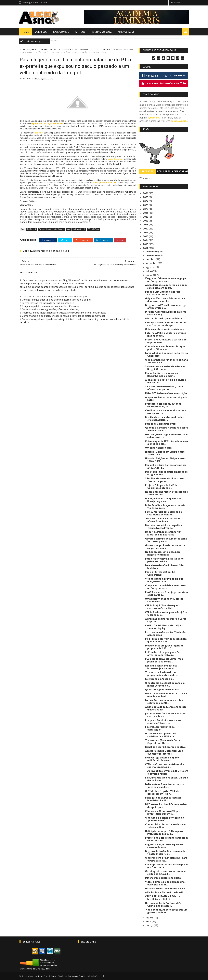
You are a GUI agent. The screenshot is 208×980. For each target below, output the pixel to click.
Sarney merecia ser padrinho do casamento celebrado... (164, 513)
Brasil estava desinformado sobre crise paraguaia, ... (165, 419)
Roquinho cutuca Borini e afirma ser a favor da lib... (167, 467)
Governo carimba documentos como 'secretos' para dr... (166, 540)
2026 (146, 194)
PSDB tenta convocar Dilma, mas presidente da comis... (164, 661)
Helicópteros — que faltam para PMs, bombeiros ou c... (164, 833)
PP (93, 50)
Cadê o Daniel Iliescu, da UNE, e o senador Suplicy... (164, 627)
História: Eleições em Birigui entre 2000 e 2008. (165, 453)
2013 (146, 244)
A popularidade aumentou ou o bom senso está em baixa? (166, 287)
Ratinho (40, 133)
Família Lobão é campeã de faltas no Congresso (167, 355)
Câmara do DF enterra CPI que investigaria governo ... (163, 813)
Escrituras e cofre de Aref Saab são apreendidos (165, 634)
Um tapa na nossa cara (159, 448)
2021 (146, 213)
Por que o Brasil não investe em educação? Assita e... (164, 722)
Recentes (148, 172)
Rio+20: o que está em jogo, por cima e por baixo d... (167, 594)
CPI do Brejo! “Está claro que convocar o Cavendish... (162, 607)
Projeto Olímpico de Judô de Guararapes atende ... (161, 487)
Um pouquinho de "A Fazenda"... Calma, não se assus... (164, 905)
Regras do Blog (102, 32)
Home (26, 32)
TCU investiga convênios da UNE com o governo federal (167, 773)
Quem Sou (42, 32)
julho (149, 271)
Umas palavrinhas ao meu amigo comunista (164, 600)
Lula (75, 50)
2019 (146, 221)
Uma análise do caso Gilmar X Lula (165, 889)
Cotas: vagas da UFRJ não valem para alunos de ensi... (167, 443)
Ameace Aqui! (127, 32)
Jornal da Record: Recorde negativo (166, 747)
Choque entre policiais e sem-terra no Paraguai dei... (166, 587)
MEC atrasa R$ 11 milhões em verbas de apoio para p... (166, 806)
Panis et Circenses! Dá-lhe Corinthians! (160, 574)
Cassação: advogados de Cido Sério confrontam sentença (166, 324)
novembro (152, 256)
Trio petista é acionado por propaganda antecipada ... (161, 674)
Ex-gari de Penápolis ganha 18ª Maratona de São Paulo (163, 534)
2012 (146, 248)
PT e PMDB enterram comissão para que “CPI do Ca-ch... (166, 640)
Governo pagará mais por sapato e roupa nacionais (165, 547)
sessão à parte (179, 121)
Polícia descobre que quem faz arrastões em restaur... (163, 654)
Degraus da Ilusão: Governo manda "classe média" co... (165, 853)
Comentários (180, 172)
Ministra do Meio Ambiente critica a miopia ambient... (166, 695)
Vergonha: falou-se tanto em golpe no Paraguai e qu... (166, 280)
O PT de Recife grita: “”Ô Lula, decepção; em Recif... (163, 793)
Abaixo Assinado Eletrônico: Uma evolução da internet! (164, 752)
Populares (164, 172)
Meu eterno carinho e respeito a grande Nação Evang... (164, 527)
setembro (152, 263)
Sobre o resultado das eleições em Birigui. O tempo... (165, 368)
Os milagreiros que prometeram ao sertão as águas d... (166, 873)
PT (98, 50)
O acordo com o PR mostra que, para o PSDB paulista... (166, 859)
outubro (151, 260)
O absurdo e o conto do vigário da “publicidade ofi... (165, 819)
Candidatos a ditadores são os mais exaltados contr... (166, 412)
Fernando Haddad (49, 50)
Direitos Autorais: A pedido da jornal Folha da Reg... (166, 313)
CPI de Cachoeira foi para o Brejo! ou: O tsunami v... (167, 614)
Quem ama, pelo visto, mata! (162, 690)
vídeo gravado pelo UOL (103, 183)
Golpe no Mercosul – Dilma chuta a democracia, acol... (165, 300)
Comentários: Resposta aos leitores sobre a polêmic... (166, 826)
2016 (146, 233)
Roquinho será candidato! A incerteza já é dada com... (161, 667)
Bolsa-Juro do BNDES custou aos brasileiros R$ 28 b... (163, 799)
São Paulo (106, 50)
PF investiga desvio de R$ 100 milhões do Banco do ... (162, 759)
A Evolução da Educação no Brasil (164, 893)
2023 (146, 205)
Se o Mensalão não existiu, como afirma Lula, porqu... (164, 388)
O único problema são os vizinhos (165, 329)
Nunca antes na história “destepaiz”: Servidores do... (167, 493)
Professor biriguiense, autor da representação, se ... (163, 405)
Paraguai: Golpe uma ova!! (161, 424)
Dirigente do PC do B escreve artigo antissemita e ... (166, 307)
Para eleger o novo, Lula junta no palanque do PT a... (165, 560)
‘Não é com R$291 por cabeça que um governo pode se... (166, 911)
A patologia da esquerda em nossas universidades (166, 709)
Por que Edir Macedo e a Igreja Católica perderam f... (163, 293)
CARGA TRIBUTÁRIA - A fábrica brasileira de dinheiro (163, 898)
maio (149, 918)
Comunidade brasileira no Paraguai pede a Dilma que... (166, 348)
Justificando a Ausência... (160, 679)
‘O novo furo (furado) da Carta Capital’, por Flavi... (163, 742)
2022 (146, 209)
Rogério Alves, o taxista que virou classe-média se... (165, 846)
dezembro (152, 252)
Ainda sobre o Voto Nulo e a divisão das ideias (166, 381)
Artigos (81, 32)
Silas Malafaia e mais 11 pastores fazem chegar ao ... (165, 480)
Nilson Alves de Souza (48, 976)
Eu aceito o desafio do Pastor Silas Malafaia (165, 567)
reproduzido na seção (54, 124)
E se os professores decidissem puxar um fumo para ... (167, 866)
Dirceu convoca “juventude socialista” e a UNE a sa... (161, 735)
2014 (146, 241)
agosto (150, 267)
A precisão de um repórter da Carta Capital (166, 620)
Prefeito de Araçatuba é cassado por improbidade (166, 341)
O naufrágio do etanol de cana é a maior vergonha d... (165, 685)
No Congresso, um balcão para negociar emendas (163, 554)
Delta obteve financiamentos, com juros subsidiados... (165, 786)
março (150, 926)
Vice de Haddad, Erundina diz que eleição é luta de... (164, 580)
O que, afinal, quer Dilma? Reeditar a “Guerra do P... (167, 361)
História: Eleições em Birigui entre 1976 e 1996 (165, 460)
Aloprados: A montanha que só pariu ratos (166, 399)
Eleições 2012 (33, 50)
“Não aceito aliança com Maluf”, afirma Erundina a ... (164, 520)
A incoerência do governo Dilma (164, 319)
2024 (146, 201)
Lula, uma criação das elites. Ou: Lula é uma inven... (167, 779)
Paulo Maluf (85, 50)
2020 (146, 217)
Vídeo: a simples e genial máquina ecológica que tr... (165, 883)
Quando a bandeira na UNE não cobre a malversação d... (167, 429)
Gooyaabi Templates (79, 976)
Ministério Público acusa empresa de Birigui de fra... (167, 473)
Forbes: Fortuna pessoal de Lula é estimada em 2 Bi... (164, 702)
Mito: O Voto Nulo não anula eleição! (166, 393)
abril (149, 922)
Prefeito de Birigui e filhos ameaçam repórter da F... (167, 839)
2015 (146, 237)
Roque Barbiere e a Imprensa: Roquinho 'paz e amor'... (162, 375)
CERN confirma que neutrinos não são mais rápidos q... (165, 766)
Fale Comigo (62, 32)
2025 (146, 197)
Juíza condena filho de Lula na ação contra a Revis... (165, 715)
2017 (146, 229)
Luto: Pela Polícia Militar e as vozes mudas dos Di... (166, 335)
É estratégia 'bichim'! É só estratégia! (160, 729)
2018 (146, 225)
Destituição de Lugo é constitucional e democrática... (167, 436)
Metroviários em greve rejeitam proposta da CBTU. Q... (164, 647)
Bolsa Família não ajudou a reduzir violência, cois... (165, 507)
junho (149, 275)
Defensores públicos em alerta (163, 878)
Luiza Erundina (65, 50)
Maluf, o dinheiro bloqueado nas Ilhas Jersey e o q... (164, 500)
